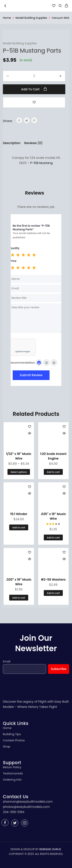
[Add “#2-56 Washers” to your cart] (53, 593)
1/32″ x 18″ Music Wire (19, 456)
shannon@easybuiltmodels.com (28, 802)
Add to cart (34, 89)
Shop (7, 746)
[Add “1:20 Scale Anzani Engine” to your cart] (53, 472)
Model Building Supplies (31, 18)
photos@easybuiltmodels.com (26, 807)
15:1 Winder (19, 514)
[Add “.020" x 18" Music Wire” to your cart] (19, 598)
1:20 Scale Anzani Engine (53, 456)
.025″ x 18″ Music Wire (53, 516)
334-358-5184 (14, 812)
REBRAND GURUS (50, 849)
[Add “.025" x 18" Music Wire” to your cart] (53, 537)
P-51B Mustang (41, 163)
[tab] (13, 143)
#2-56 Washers (53, 580)
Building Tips (12, 734)
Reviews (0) (33, 143)
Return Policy (12, 767)
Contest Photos (14, 740)
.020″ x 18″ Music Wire (19, 582)
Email (7, 661)
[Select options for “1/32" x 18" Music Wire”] (19, 472)
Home (7, 18)
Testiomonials (13, 773)
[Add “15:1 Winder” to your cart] (19, 527)
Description (12, 143)
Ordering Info (12, 780)
